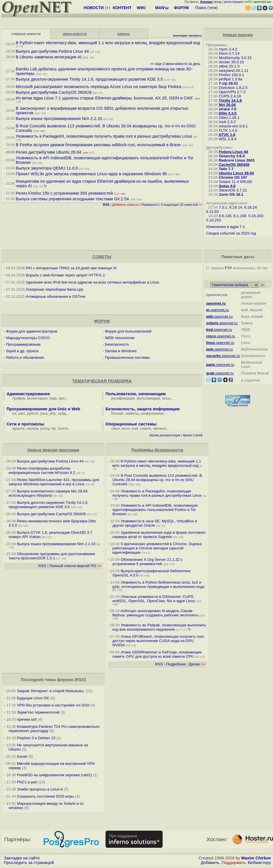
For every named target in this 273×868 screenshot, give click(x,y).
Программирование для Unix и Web (43, 409)
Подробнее (176, 664)
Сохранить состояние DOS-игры (45, 796)
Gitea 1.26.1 (229, 118)
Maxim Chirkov (256, 858)
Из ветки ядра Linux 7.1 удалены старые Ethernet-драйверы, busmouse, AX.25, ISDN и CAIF (104, 98)
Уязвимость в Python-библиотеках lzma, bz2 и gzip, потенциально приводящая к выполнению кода (158, 584)
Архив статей (193, 435)
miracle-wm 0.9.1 (233, 126)
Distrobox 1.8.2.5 (233, 88)
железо (159, 428)
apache (19, 428)
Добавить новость (126, 205)
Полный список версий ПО (75, 566)
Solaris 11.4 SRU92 (235, 182)
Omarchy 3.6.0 (232, 156)
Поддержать (234, 863)
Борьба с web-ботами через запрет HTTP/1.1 (65, 275)
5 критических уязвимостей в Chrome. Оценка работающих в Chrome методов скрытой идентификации (157, 548)
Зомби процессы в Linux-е (40, 789)
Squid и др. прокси (22, 351)
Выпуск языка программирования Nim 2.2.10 (59, 119)
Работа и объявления (25, 357)
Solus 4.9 (227, 186)
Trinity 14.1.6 (230, 100)
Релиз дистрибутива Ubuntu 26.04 (48, 152)
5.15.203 (256, 216)
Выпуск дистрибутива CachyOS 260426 (54, 92)
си (14, 413)
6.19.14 (236, 207)
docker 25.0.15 (231, 62)
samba (33, 428)
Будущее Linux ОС (33, 698)
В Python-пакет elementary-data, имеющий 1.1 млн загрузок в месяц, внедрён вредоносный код (108, 43)
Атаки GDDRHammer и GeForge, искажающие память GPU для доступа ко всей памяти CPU (157, 654)
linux (126, 428)
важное (124, 34)
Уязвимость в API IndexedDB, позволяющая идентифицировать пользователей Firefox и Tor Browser (155, 510)
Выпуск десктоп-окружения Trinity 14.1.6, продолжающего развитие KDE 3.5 (89, 79)
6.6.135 (225, 216)
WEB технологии (120, 338)
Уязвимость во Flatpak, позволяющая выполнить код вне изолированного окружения (159, 627)
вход (218, 2)
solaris (146, 428)
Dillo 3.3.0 (228, 113)
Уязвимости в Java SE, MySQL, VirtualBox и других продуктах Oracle (155, 523)
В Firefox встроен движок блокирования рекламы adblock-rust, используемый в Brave (98, 145)
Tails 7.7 (226, 169)
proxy (45, 428)
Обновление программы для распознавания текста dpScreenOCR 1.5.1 (52, 556)
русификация (123, 398)
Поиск (201, 8)
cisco (116, 428)
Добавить (210, 863)
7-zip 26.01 (228, 83)
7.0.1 (223, 207)
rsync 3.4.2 (228, 49)
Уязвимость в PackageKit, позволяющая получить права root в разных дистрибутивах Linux (105, 136)
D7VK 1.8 (227, 135)
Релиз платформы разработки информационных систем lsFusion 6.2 (42, 470)
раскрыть (196, 36)
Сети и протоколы (25, 424)
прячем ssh (27, 719)
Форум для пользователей (128, 331)
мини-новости (75, 34)
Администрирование (28, 394)
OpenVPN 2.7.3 (232, 92)
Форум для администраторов (32, 331)
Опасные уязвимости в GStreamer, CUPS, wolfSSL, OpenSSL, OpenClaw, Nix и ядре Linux (154, 599)
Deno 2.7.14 (229, 53)
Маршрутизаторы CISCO (28, 338)
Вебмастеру (259, 863)
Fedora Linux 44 (233, 152)
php (52, 413)
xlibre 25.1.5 (229, 66)
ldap (53, 398)
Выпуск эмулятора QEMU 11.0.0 (47, 168)
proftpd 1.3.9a (230, 79)
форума (65, 680)
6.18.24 (250, 207)
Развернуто (150, 205)
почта (63, 428)
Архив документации (165, 435)
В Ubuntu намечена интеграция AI (48, 57)
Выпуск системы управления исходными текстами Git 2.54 (72, 199)
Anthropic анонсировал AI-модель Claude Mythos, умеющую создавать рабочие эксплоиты (155, 613)
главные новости (26, 34)
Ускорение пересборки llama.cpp (55, 289)
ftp (54, 428)
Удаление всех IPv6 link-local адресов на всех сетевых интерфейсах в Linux (93, 282)
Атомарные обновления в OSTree (56, 297)
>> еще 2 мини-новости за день (175, 64)
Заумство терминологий (38, 712)
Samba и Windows (121, 351)
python (33, 413)
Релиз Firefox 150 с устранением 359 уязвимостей (64, 193)
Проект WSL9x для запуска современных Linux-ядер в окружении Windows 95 (91, 174)
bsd (135, 428)
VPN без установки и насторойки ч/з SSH (53, 705)
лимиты (132, 413)
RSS (42, 566)
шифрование (152, 413)
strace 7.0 (228, 109)
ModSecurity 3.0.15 (235, 58)
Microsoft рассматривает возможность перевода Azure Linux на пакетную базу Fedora (98, 87)
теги (213, 8)
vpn (62, 398)
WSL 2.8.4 (228, 139)
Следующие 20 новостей (182, 205)
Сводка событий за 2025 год (231, 233)
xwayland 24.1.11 (234, 71)
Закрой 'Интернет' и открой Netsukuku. (51, 691)
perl (22, 413)
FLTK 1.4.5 (228, 130)
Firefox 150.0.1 (231, 75)
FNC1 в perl (27, 782)
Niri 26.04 (227, 105)
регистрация (233, 2)
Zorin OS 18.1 (231, 194)
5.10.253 (213, 220)
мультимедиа (148, 398)
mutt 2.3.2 (227, 122)
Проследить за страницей (29, 863)
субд (62, 413)
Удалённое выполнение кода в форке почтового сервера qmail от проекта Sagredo (159, 535)
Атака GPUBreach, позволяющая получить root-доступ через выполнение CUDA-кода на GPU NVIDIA (158, 641)
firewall (117, 413)
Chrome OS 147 (233, 177)
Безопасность (117, 344)
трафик (19, 398)
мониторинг (37, 398)
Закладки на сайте (22, 858)
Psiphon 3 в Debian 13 (36, 738)
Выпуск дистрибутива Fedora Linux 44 (52, 51)
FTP (228, 268)
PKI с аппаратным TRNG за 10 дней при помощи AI (71, 268)
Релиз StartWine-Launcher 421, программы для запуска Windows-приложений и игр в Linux (54, 482)
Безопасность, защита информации (143, 409)
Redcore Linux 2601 (237, 160)
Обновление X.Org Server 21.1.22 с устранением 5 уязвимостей (147, 562)
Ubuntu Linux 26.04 (236, 173)
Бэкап (22, 756)
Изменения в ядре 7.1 (225, 227)
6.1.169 (240, 216)
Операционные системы (131, 424)
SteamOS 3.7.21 (233, 190)
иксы (167, 398)
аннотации (180, 36)
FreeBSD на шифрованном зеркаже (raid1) (54, 775)
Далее (197, 664)
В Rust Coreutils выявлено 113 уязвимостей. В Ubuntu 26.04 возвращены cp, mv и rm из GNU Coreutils (157, 480)
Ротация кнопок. (238, 405)
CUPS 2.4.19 (230, 96)
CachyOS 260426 (234, 165)
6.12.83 (212, 212)
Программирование (23, 344)
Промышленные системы (127, 357)
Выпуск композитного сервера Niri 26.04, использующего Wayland (48, 493)
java (44, 413)
